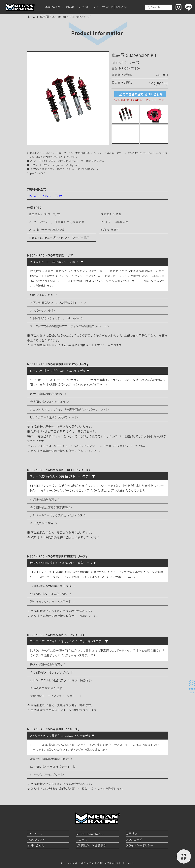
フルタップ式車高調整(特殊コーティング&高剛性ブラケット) (68, 326)
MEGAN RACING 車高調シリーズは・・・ (55, 262)
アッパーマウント (41, 310)
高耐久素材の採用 (42, 523)
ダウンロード (107, 7)
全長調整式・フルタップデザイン (50, 672)
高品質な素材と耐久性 (45, 688)
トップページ (35, 834)
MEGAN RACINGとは (54, 7)
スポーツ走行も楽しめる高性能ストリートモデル (61, 476)
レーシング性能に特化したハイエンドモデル (58, 371)
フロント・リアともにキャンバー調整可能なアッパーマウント (68, 409)
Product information (97, 33)
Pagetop (192, 690)
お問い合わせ (122, 7)
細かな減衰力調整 (42, 295)
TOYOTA (34, 195)
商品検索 (70, 7)
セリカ (47, 195)
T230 (58, 195)
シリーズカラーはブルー (45, 774)
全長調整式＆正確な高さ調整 (49, 594)
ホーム (31, 17)
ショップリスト (83, 7)
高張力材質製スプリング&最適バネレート (56, 303)
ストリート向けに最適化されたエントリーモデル (60, 735)
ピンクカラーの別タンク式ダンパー (52, 417)
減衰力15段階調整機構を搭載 (49, 759)
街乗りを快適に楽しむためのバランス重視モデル (61, 563)
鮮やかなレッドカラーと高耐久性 (51, 602)
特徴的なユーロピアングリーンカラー (54, 696)
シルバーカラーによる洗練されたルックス (56, 515)
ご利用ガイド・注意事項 (128, 100)
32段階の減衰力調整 (44, 500)
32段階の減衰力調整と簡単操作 (51, 586)
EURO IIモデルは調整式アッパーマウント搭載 (59, 680)
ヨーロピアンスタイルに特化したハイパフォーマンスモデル (67, 641)
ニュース (95, 7)
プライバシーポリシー (140, 845)
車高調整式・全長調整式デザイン (51, 767)
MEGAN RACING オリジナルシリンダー (55, 318)
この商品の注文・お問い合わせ (140, 94)
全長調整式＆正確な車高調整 (49, 507)
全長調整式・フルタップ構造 (48, 402)
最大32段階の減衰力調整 (47, 394)
